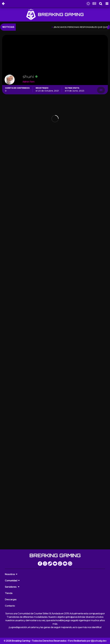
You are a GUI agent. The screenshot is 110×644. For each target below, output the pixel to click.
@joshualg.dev (99, 641)
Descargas (11, 599)
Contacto (10, 606)
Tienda (9, 593)
